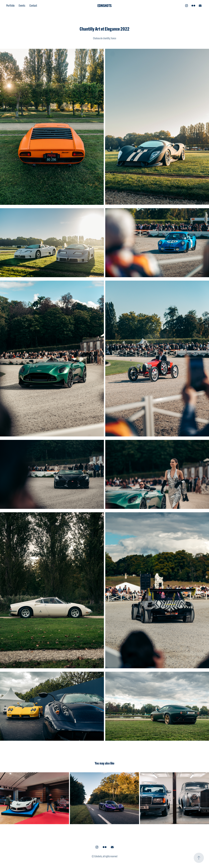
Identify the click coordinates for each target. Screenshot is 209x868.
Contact (33, 6)
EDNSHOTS (104, 6)
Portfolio (10, 6)
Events (22, 6)
